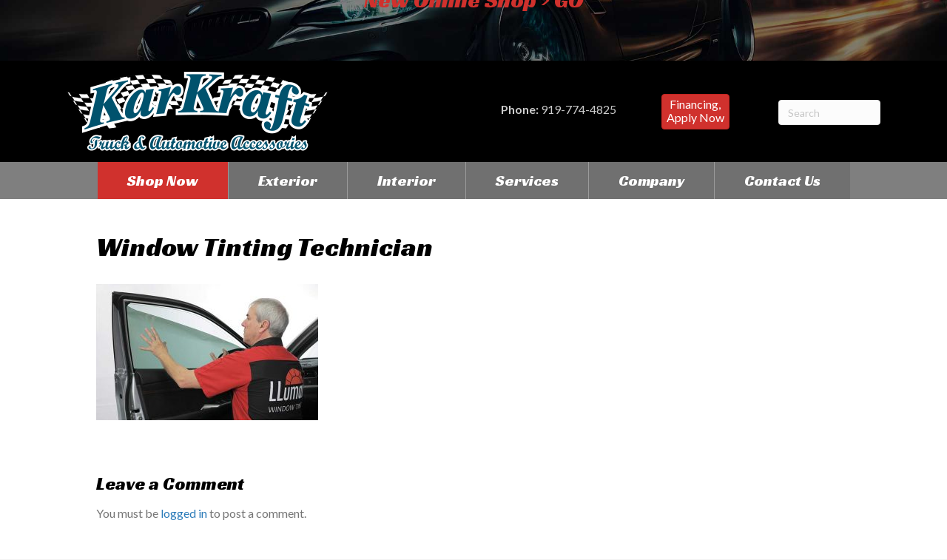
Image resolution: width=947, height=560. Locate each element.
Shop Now (163, 181)
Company (651, 181)
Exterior (288, 181)
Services (527, 181)
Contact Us (782, 181)
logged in (184, 513)
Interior (407, 181)
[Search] (829, 112)
